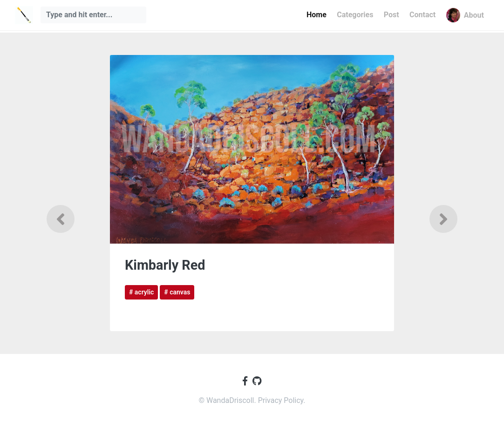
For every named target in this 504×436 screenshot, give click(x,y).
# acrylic (141, 292)
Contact (422, 15)
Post (392, 15)
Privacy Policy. (282, 400)
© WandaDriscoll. (228, 400)
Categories (355, 15)
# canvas (177, 292)
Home (317, 15)
